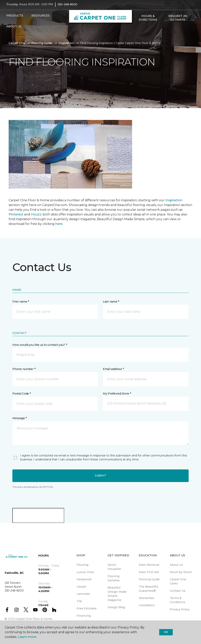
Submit (100, 476)
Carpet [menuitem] (81, 587)
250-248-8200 (67, 7)
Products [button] (15, 18)
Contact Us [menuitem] (178, 591)
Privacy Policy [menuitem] (180, 609)
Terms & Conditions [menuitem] (178, 600)
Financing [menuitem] (84, 616)
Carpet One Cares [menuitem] (178, 581)
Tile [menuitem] (79, 601)
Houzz (36, 214)
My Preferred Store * (117, 394)
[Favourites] (141, 31)
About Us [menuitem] (176, 565)
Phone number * (24, 369)
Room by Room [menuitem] (181, 572)
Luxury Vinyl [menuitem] (85, 572)
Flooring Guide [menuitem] (149, 579)
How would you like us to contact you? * (40, 345)
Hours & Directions (148, 20)
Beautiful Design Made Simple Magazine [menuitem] (117, 594)
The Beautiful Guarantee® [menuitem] (148, 589)
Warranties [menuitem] (147, 598)
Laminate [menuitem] (83, 594)
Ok (166, 632)
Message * (19, 418)
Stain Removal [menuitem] (149, 565)
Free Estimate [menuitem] (87, 608)
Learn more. (27, 637)
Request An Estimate (178, 20)
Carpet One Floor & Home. (34, 619)
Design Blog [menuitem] (116, 607)
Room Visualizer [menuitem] (114, 567)
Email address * (113, 369)
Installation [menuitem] (147, 605)
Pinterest (16, 214)
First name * (21, 302)
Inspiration (66, 43)
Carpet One (17, 43)
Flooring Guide (42, 43)
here (59, 224)
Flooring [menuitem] (82, 565)
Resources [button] (41, 18)
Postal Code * (21, 394)
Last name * (111, 302)
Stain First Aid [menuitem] (149, 572)
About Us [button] (14, 29)
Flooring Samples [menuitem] (114, 578)
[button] (136, 31)
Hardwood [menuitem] (84, 579)
